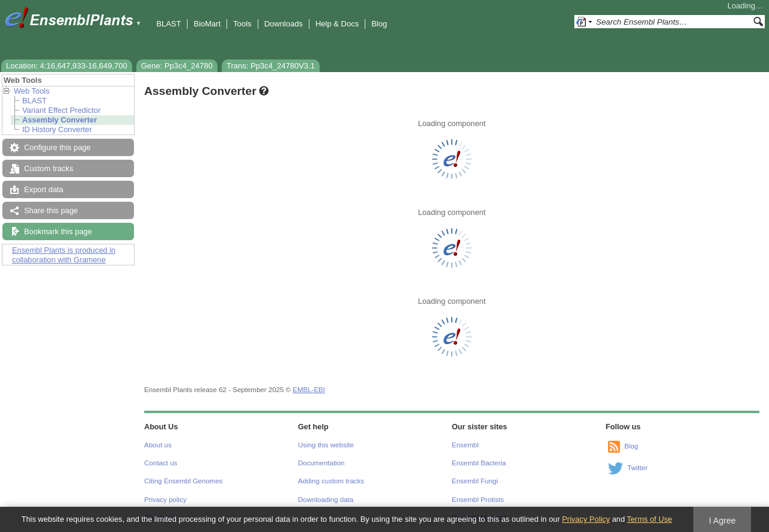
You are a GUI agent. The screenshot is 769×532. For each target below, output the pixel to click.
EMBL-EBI (309, 390)
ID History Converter (57, 129)
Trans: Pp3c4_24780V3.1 (271, 66)
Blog (379, 24)
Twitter (637, 468)
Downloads (284, 24)
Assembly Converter (59, 120)
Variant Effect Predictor (61, 110)
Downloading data (326, 500)
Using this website (326, 445)
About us (158, 445)
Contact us (161, 463)
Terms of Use (649, 519)
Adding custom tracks (331, 481)
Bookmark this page (58, 231)
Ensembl (465, 445)
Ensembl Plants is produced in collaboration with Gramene (64, 255)
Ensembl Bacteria (479, 463)
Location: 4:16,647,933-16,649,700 (67, 66)
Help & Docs (337, 24)
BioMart (207, 24)
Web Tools (32, 91)
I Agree (722, 521)
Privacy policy (165, 500)
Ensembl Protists (478, 500)
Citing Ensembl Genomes (184, 481)
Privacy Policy (586, 519)
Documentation (321, 463)
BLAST (169, 24)
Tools (242, 24)
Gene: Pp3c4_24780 (177, 66)
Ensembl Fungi (475, 481)
